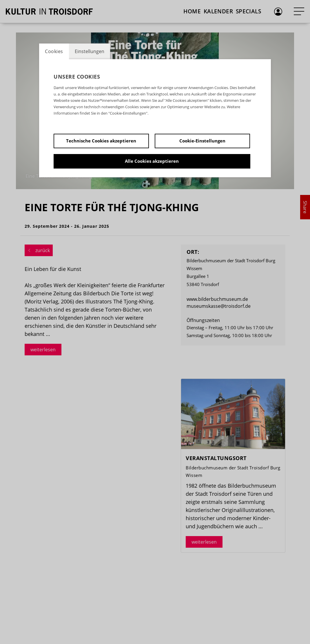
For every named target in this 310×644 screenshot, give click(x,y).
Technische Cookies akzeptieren (101, 141)
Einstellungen (90, 51)
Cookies (54, 51)
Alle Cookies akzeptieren (152, 161)
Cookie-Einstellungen (202, 141)
